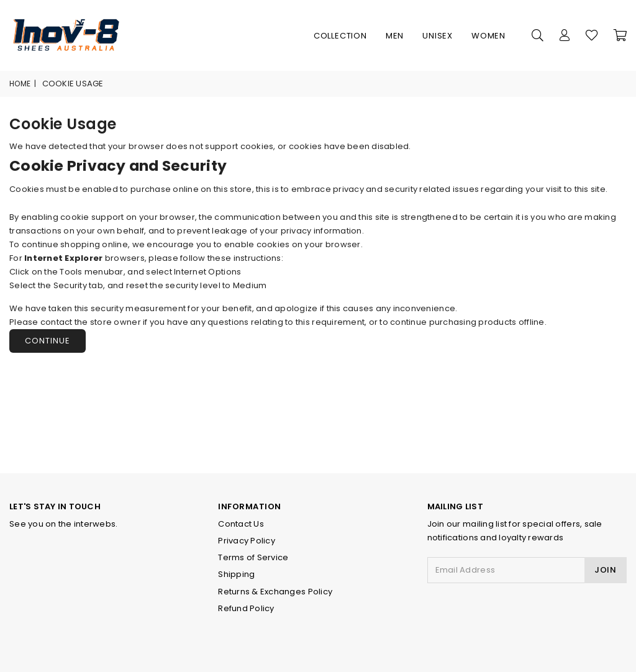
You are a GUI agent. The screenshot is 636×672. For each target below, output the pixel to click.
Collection (340, 36)
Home (20, 84)
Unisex (438, 36)
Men (395, 36)
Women (488, 36)
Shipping (236, 574)
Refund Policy (246, 608)
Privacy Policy (247, 541)
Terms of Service (253, 557)
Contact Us (241, 524)
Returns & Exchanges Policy (275, 592)
